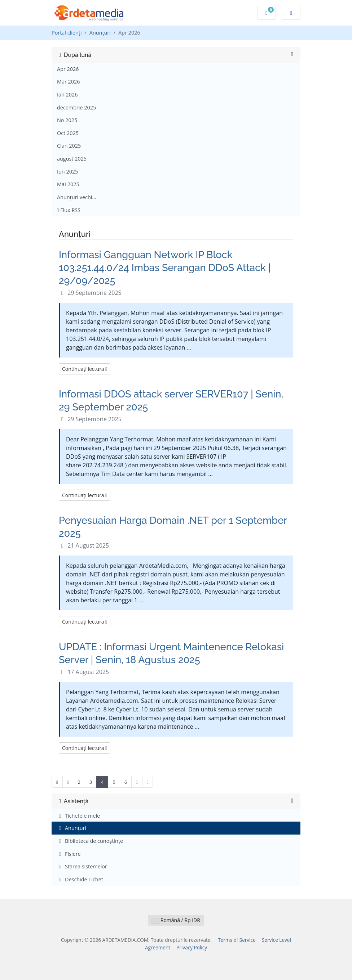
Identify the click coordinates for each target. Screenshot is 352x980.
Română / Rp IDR (176, 920)
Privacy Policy (192, 947)
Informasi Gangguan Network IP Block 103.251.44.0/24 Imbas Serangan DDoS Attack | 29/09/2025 (165, 268)
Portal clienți (67, 33)
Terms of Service (237, 940)
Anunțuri (100, 33)
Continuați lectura (85, 369)
